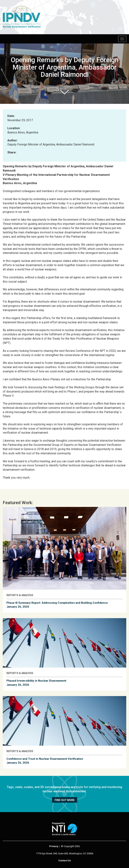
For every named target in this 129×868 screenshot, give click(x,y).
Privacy (54, 846)
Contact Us (65, 861)
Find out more (65, 800)
